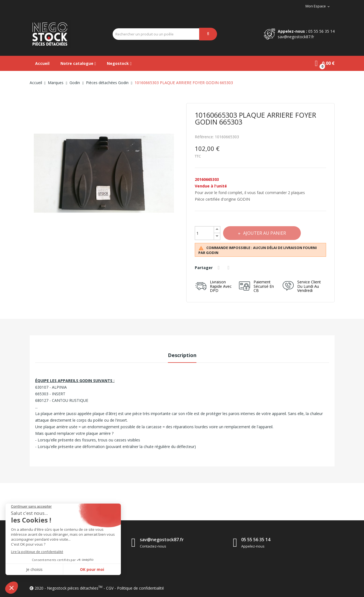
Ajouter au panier (266, 233)
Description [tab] (182, 355)
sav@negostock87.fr (296, 37)
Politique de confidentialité (141, 588)
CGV (110, 588)
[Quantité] (204, 233)
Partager (220, 268)
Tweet (230, 268)
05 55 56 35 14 (321, 31)
